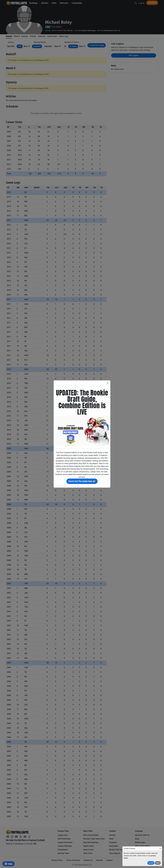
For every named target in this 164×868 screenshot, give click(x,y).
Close (158, 863)
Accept (151, 863)
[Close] (160, 849)
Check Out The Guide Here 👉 (82, 481)
